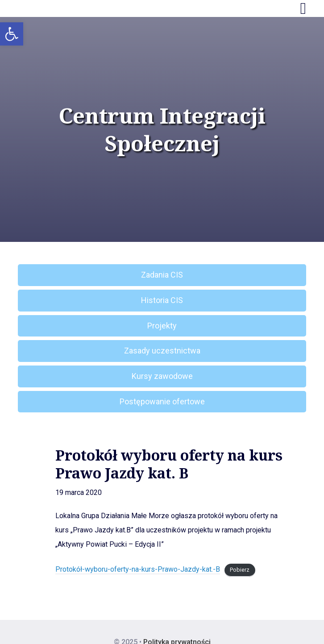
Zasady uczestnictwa (162, 351)
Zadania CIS (162, 275)
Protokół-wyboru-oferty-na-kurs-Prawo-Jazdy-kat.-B (138, 569)
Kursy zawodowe (162, 376)
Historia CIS (162, 300)
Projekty (162, 326)
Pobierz (240, 570)
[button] (12, 34)
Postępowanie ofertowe (162, 401)
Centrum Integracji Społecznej (162, 130)
